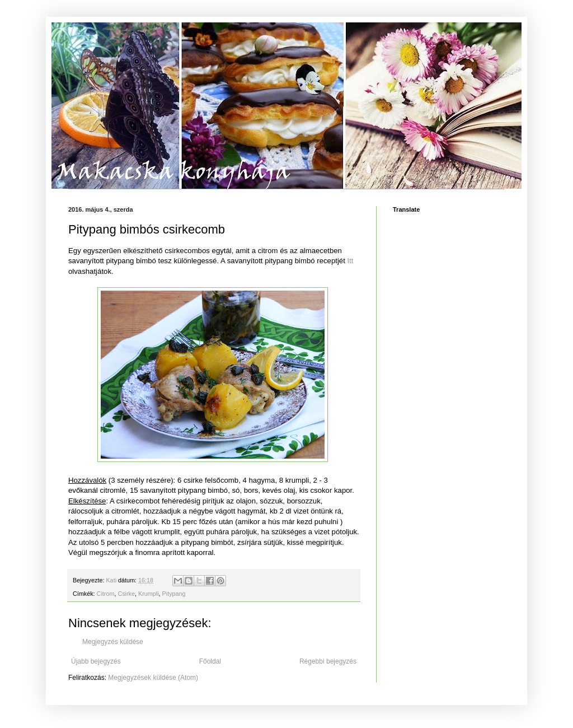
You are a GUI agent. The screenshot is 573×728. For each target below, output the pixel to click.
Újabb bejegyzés (96, 661)
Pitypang (174, 594)
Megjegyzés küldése (113, 642)
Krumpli (149, 594)
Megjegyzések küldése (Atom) (153, 678)
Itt (351, 261)
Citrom (106, 594)
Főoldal (210, 661)
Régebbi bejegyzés (328, 661)
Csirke (126, 594)
